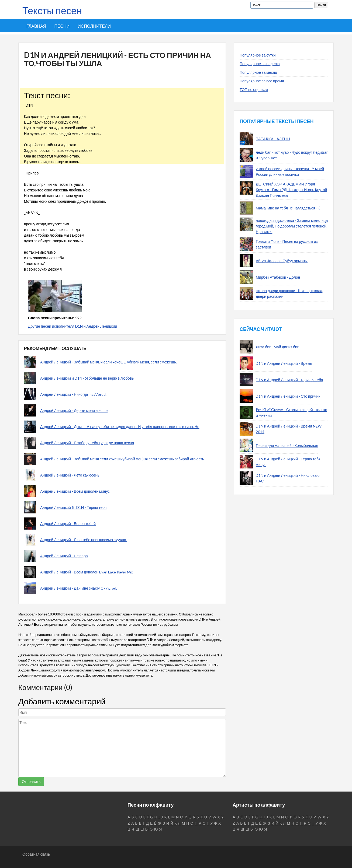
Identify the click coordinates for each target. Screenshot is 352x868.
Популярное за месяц (258, 72)
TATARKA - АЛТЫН (273, 139)
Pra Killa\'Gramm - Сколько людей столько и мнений (291, 412)
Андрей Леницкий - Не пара (64, 556)
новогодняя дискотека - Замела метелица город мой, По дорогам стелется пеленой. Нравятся (292, 226)
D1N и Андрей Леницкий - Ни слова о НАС (288, 478)
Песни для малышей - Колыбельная (287, 445)
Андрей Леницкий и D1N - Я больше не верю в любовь (87, 378)
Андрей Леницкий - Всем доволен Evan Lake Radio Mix (87, 572)
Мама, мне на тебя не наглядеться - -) (288, 208)
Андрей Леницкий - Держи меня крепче (74, 410)
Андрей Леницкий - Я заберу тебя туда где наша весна (87, 443)
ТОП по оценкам (254, 90)
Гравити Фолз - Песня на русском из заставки (287, 244)
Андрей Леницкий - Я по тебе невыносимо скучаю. (84, 540)
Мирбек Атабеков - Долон (278, 277)
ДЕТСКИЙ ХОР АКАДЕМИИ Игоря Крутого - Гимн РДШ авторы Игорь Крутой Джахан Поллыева (291, 190)
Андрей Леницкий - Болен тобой (68, 524)
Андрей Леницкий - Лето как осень (70, 475)
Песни (62, 26)
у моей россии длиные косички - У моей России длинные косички (290, 171)
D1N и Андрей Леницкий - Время (284, 363)
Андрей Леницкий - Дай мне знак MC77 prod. (79, 588)
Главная (36, 26)
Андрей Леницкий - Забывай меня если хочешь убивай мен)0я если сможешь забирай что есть (122, 459)
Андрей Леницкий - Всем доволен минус (75, 491)
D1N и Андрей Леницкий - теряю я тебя (289, 380)
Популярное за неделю (260, 64)
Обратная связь (36, 854)
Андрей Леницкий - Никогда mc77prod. (73, 394)
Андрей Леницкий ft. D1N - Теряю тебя (73, 507)
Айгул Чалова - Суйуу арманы (282, 261)
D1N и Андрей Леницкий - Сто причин (288, 396)
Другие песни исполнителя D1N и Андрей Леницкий (73, 326)
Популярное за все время (262, 81)
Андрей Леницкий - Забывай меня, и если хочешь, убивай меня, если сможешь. (108, 362)
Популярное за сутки (258, 55)
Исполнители (94, 26)
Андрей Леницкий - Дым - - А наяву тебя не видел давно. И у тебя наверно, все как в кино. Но (120, 427)
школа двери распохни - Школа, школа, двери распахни (289, 293)
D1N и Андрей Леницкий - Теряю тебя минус (288, 462)
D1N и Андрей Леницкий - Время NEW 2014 (289, 429)
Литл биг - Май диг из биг (277, 347)
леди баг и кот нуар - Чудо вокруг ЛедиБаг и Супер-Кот (292, 155)
